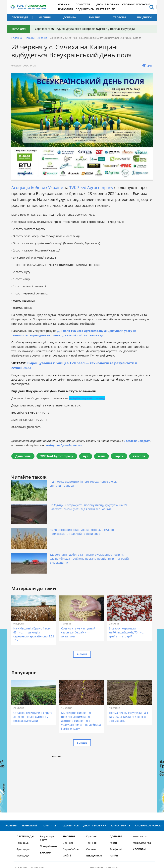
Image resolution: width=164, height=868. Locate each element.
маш (101, 456)
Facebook (131, 441)
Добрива (70, 17)
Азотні (111, 790)
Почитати (86, 4)
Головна (17, 38)
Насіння (45, 17)
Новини (66, 4)
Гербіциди (21, 790)
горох (119, 456)
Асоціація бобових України (37, 188)
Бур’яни (95, 17)
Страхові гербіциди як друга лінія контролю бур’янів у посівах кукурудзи (86, 29)
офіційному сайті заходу (87, 398)
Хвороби (119, 17)
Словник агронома (139, 4)
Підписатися (124, 823)
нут (86, 456)
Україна (42, 38)
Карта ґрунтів (109, 9)
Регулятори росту (45, 785)
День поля (23, 456)
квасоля (139, 456)
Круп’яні (89, 783)
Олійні (65, 802)
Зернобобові (69, 796)
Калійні (112, 802)
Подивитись (87, 9)
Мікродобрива (140, 790)
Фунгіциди (21, 796)
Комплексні (138, 783)
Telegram (144, 441)
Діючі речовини (111, 4)
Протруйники (46, 793)
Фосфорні (113, 796)
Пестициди (20, 17)
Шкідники (144, 17)
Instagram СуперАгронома (64, 445)
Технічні (89, 790)
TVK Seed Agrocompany (91, 188)
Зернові (66, 790)
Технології (68, 9)
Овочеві (89, 796)
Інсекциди (21, 802)
